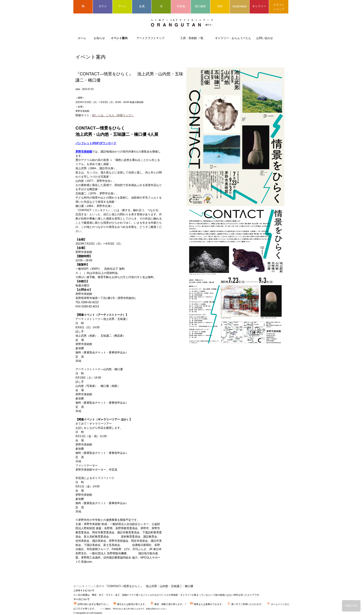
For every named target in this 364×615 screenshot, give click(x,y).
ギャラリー (259, 6)
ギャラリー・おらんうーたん (233, 38)
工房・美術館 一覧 (192, 38)
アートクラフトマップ (150, 38)
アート (122, 6)
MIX (220, 6)
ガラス (103, 6)
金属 (142, 6)
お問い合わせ (265, 38)
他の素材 (200, 6)
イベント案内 (119, 38)
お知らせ (99, 38)
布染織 (181, 6)
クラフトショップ (279, 7)
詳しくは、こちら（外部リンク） (113, 115)
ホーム (82, 38)
